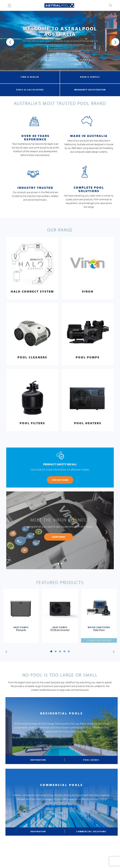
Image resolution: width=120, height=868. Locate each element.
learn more (59, 537)
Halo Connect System (32, 291)
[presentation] (7, 42)
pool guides (91, 760)
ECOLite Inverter (60, 630)
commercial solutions (91, 831)
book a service (90, 77)
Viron (88, 291)
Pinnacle (21, 630)
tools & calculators (30, 90)
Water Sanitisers (99, 628)
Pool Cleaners (32, 357)
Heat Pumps (21, 628)
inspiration (38, 760)
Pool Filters (32, 423)
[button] (58, 564)
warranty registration (90, 90)
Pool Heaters (88, 423)
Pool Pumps (88, 357)
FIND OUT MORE (60, 480)
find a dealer (30, 77)
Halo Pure (99, 630)
